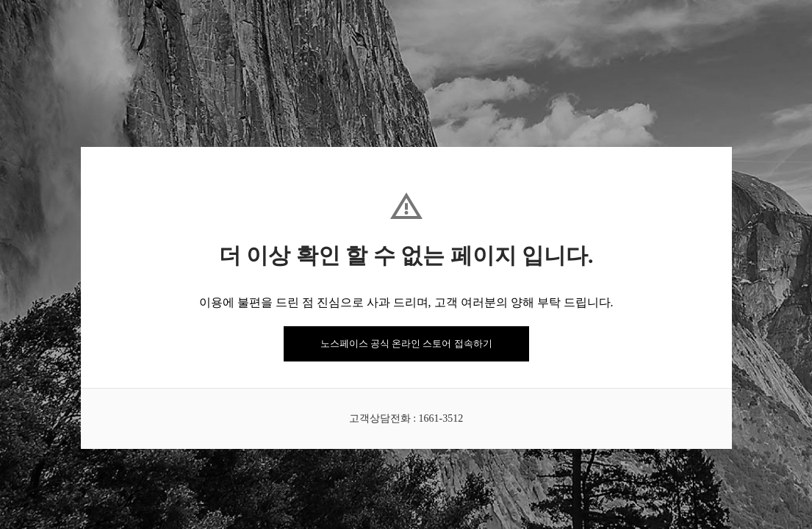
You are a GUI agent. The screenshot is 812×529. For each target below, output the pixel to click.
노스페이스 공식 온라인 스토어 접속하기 (406, 343)
